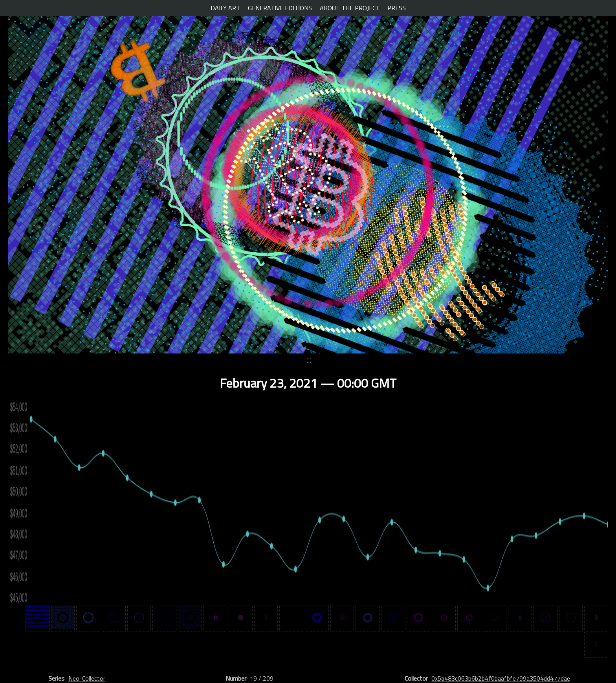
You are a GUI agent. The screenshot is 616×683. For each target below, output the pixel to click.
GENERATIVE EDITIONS (280, 8)
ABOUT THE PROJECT (350, 8)
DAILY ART (225, 8)
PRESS (397, 8)
